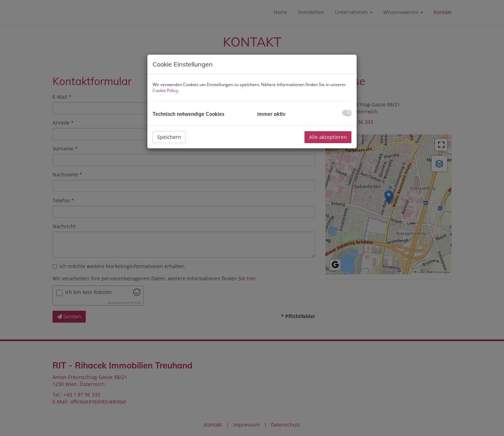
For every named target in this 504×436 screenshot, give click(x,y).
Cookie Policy (165, 90)
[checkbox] (347, 113)
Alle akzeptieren (328, 137)
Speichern (169, 137)
